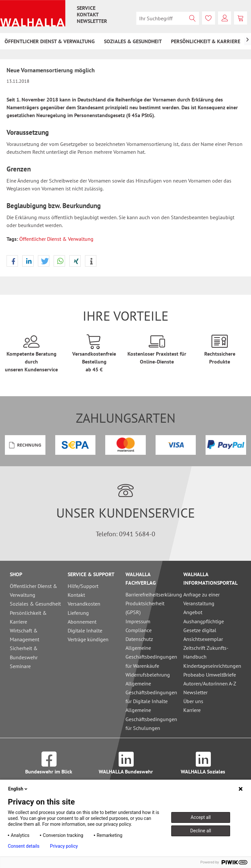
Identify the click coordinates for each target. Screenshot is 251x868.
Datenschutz (139, 639)
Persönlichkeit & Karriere (28, 617)
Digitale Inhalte (85, 630)
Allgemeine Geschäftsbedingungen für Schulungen (151, 719)
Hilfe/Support (83, 586)
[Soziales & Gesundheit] (133, 41)
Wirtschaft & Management (25, 635)
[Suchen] (192, 18)
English (18, 789)
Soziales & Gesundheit (35, 604)
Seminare (20, 666)
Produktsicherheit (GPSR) (145, 608)
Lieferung (78, 613)
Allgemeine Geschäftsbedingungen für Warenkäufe (151, 657)
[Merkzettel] (209, 18)
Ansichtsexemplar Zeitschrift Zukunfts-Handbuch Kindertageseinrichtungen (211, 652)
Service (86, 8)
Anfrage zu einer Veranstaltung (201, 599)
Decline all (201, 831)
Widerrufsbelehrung (148, 675)
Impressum (138, 621)
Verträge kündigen (88, 639)
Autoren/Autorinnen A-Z (210, 683)
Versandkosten (84, 604)
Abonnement (82, 622)
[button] (12, 261)
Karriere (192, 710)
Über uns (193, 701)
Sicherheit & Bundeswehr (24, 653)
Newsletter (92, 21)
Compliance (139, 630)
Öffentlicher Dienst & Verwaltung (56, 239)
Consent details (24, 846)
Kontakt (88, 14)
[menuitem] (86, 8)
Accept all (201, 817)
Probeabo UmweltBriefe (210, 675)
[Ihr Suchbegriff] (168, 18)
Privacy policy (64, 846)
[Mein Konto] (225, 18)
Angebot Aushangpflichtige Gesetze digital (204, 621)
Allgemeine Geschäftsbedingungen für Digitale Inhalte (151, 692)
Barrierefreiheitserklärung (153, 594)
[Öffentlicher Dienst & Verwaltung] (50, 41)
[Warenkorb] (241, 18)
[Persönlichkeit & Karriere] (206, 41)
